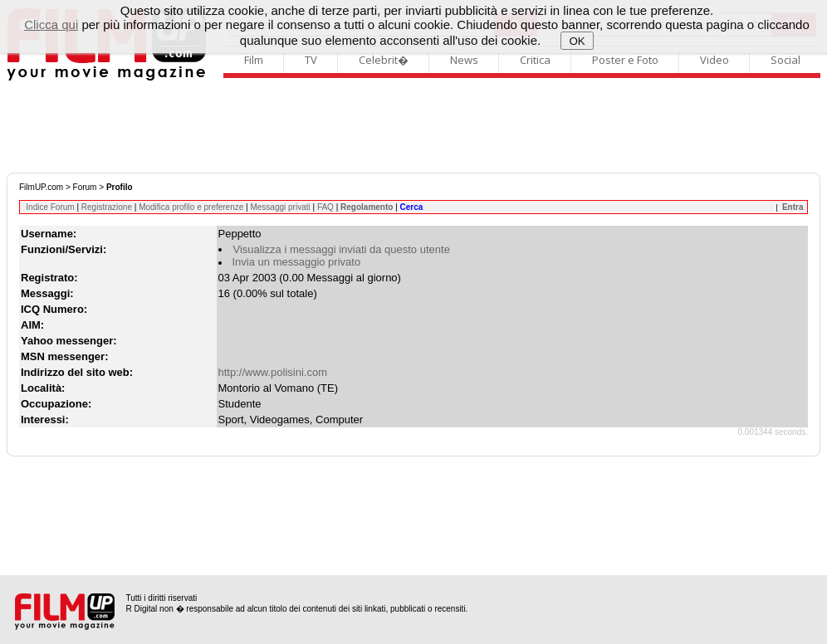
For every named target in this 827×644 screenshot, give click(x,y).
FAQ (325, 207)
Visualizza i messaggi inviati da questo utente (342, 249)
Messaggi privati (280, 207)
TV (311, 60)
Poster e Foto (625, 60)
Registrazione (107, 207)
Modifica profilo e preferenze (191, 207)
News (464, 60)
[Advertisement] (413, 127)
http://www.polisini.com (273, 372)
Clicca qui (51, 24)
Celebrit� (384, 60)
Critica (535, 60)
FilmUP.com (41, 187)
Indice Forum (50, 207)
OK (577, 41)
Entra (793, 207)
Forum (85, 187)
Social (785, 60)
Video (714, 60)
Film (254, 60)
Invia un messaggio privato (297, 262)
